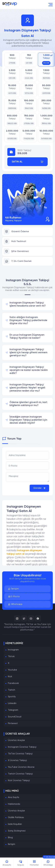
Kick (10, 677)
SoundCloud (15, 717)
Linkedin (12, 703)
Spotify (12, 697)
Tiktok (11, 657)
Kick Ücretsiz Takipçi (19, 781)
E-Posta (14, 597)
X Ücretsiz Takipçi (17, 760)
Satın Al (27, 162)
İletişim (13, 589)
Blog (10, 838)
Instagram (13, 650)
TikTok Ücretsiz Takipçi (20, 754)
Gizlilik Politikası (16, 817)
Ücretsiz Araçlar (16, 740)
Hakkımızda (14, 804)
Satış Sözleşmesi (17, 831)
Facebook (13, 683)
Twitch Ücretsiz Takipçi (20, 774)
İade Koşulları (15, 824)
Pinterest (13, 723)
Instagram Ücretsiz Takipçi (22, 747)
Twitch (12, 690)
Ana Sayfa (13, 797)
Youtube (12, 670)
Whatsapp (15, 604)
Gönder (39, 488)
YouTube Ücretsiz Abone (21, 767)
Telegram (13, 710)
